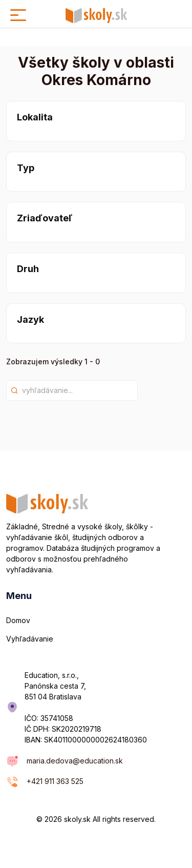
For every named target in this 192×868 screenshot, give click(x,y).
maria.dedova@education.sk (75, 761)
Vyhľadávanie (30, 639)
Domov (18, 620)
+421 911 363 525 (55, 781)
